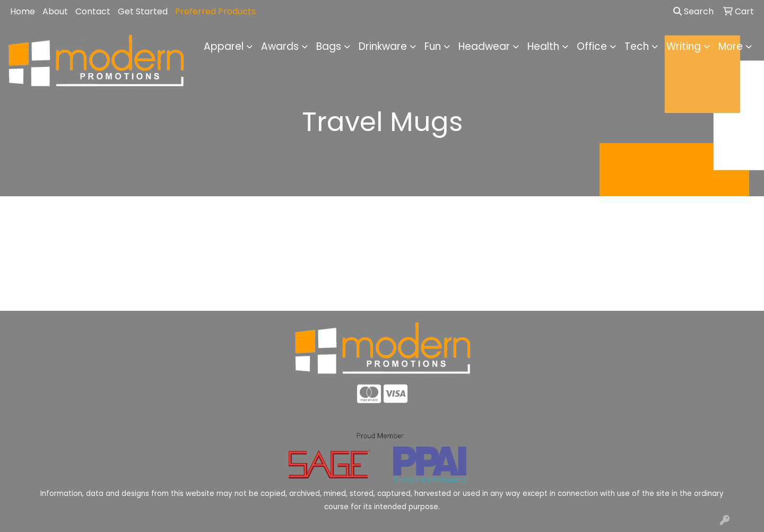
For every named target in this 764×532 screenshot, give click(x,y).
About (55, 11)
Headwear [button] (484, 46)
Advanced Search (668, 295)
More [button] (731, 46)
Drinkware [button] (383, 46)
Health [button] (543, 46)
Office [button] (592, 46)
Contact (93, 11)
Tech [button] (637, 46)
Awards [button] (280, 46)
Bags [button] (329, 46)
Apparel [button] (224, 46)
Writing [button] (684, 46)
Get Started (143, 11)
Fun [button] (433, 46)
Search (693, 11)
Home (23, 11)
